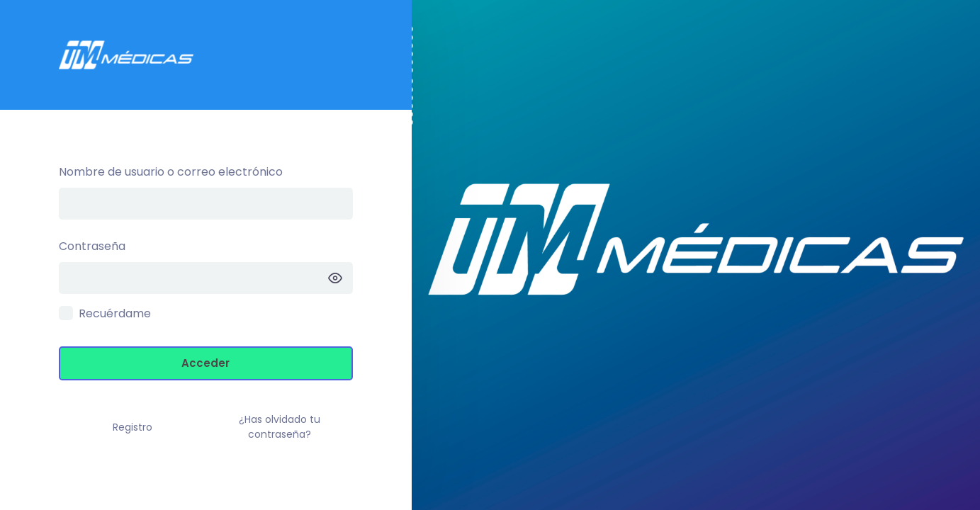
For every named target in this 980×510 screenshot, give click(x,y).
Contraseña (92, 246)
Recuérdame (115, 313)
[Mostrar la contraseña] (335, 278)
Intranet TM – (206, 55)
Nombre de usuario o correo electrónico (171, 172)
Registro (133, 427)
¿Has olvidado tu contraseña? (280, 427)
